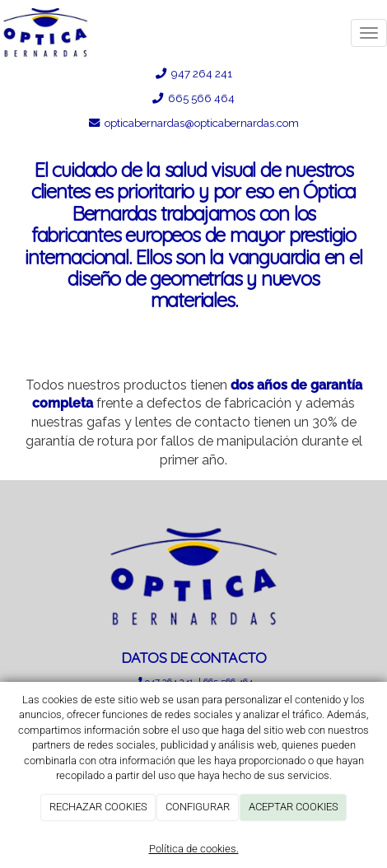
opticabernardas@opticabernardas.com (200, 123)
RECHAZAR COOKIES (98, 807)
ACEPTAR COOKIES (294, 807)
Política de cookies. (194, 849)
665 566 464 (201, 98)
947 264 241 (200, 73)
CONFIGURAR (198, 807)
